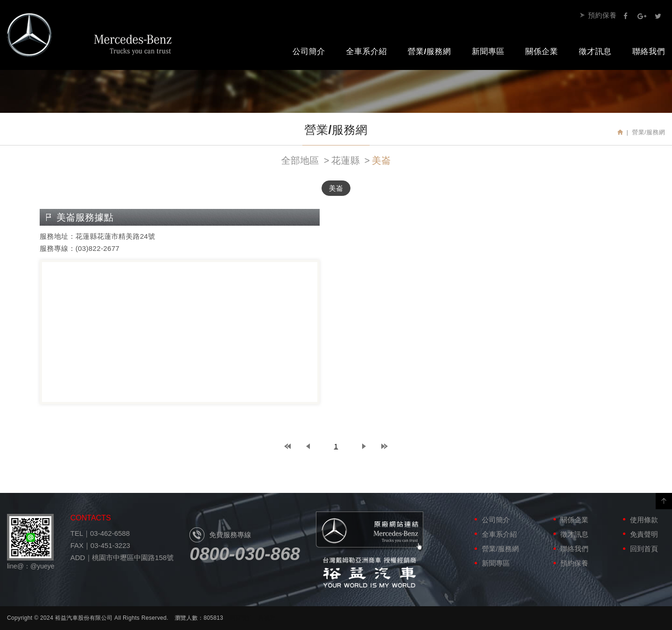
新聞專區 (488, 52)
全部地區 (300, 160)
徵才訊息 (595, 52)
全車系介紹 (366, 52)
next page (364, 446)
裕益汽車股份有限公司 (90, 35)
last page (385, 446)
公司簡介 (309, 52)
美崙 (381, 160)
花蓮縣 (346, 160)
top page (287, 446)
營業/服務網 (430, 52)
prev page (308, 446)
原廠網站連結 (370, 532)
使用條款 (644, 520)
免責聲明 (644, 534)
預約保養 (602, 15)
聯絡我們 (574, 549)
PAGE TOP (664, 501)
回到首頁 (644, 549)
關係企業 (542, 52)
